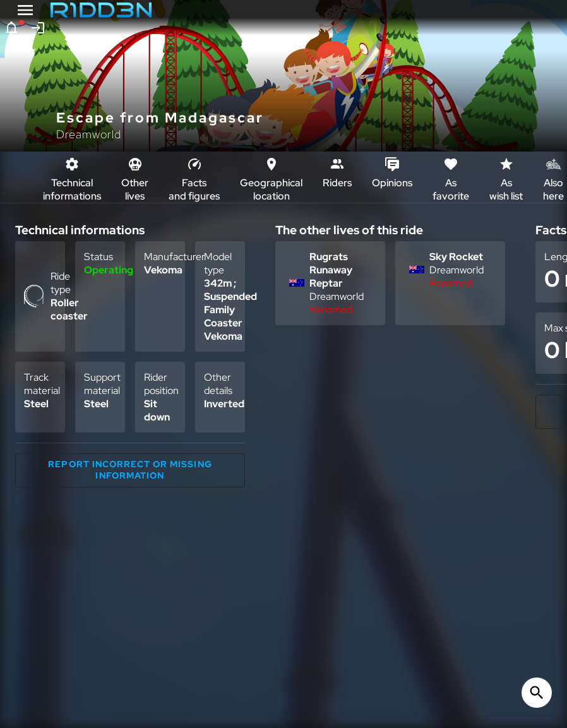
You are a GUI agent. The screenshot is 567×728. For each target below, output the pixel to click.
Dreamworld (89, 134)
